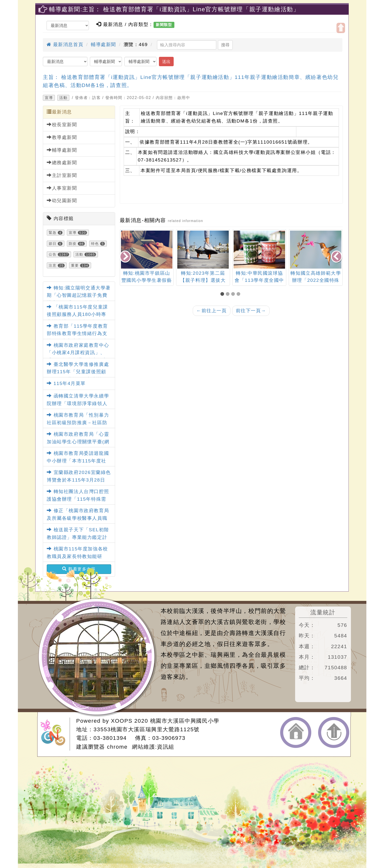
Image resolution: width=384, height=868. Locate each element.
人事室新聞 (62, 188)
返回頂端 (334, 732)
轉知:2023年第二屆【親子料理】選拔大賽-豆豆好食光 (203, 280)
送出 (166, 62)
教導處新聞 (62, 137)
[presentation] (126, 257)
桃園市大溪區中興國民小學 (185, 721)
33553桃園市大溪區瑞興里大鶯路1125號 (147, 729)
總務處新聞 (62, 162)
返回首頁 (296, 732)
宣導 (49, 98)
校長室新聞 (62, 124)
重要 (75, 265)
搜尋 (225, 45)
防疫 (73, 244)
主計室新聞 (62, 175)
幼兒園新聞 (62, 200)
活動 (63, 98)
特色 (95, 244)
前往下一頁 (251, 311)
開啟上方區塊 (341, 28)
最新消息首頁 (65, 44)
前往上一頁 (212, 311)
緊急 (53, 233)
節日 (53, 244)
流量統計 (323, 612)
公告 (53, 254)
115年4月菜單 (66, 383)
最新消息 (59, 112)
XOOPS (122, 721)
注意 (53, 265)
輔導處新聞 (103, 44)
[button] (223, 294)
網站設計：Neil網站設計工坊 (55, 734)
